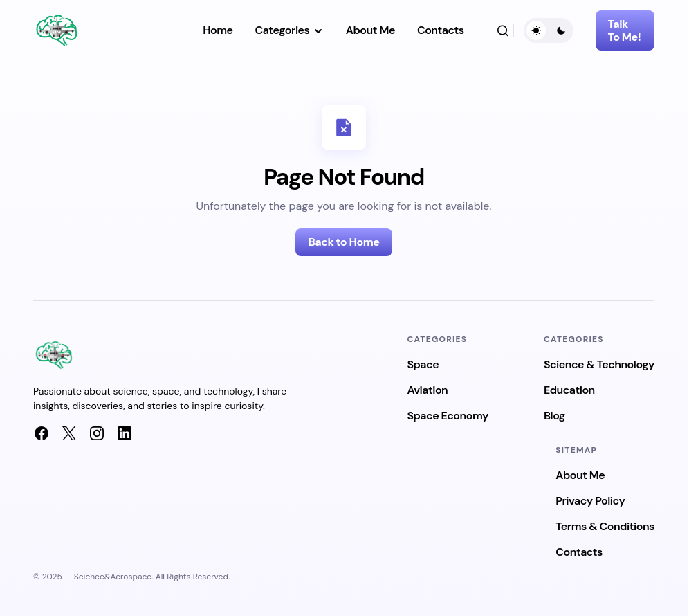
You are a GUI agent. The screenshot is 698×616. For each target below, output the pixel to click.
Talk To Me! (625, 30)
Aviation (427, 390)
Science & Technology (599, 364)
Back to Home (343, 242)
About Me (580, 475)
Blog (554, 416)
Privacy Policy (590, 501)
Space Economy (448, 416)
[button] (503, 30)
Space (423, 364)
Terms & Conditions (605, 526)
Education (569, 390)
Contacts (579, 552)
